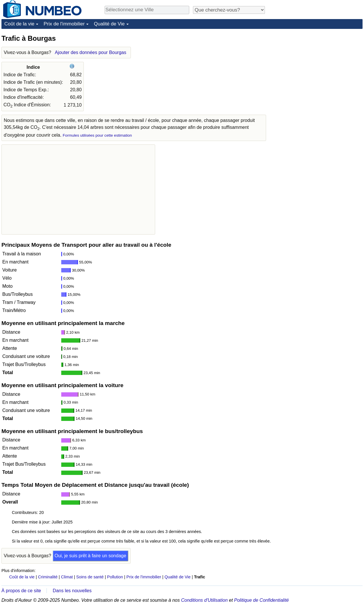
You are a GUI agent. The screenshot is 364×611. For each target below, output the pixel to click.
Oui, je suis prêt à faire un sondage (90, 556)
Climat (67, 577)
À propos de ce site (21, 591)
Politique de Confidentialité (261, 600)
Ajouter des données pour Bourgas (91, 52)
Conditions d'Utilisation (204, 600)
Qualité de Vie (109, 24)
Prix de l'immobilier (64, 24)
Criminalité (48, 577)
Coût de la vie (19, 24)
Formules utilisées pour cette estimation (97, 135)
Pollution (115, 577)
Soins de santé (90, 577)
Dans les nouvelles (72, 591)
